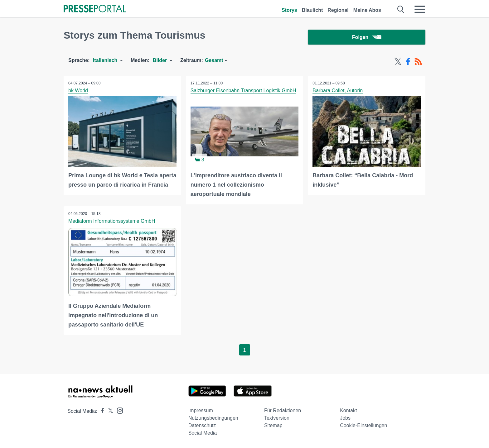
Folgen (367, 37)
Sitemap (273, 425)
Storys (289, 10)
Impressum (201, 410)
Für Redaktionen (283, 410)
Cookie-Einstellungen (363, 425)
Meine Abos (367, 10)
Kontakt (348, 410)
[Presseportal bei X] (109, 411)
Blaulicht (312, 10)
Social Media (203, 433)
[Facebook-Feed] (408, 62)
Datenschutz (202, 425)
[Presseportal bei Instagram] (118, 410)
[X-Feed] (398, 62)
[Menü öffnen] (420, 9)
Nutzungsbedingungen (213, 418)
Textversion (277, 418)
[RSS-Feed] (418, 62)
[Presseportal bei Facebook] (101, 411)
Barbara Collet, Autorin (338, 91)
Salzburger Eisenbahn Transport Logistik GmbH (243, 91)
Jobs (345, 418)
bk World (78, 91)
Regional (338, 10)
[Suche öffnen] (401, 9)
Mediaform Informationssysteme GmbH (112, 221)
